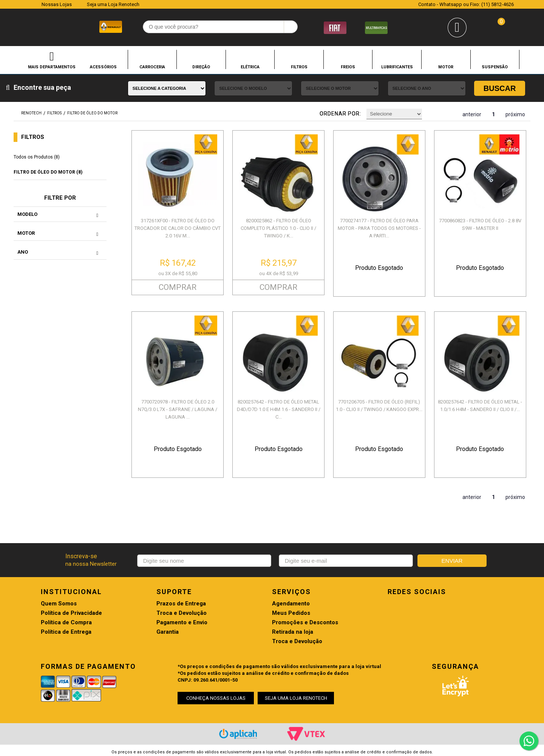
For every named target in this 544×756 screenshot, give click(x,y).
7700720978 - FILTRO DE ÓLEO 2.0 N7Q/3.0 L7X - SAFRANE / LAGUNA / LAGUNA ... (178, 409)
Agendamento (291, 604)
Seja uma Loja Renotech (113, 4)
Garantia (168, 632)
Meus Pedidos (291, 613)
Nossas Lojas (57, 4)
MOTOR (446, 67)
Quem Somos (59, 604)
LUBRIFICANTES (397, 67)
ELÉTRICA (250, 67)
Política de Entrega (66, 632)
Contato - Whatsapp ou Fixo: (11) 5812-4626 (466, 4)
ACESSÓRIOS (103, 67)
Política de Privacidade (71, 613)
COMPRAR (178, 287)
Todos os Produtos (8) (37, 157)
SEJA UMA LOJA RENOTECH (296, 698)
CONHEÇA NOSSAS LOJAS (216, 698)
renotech (31, 113)
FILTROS (299, 67)
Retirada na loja (293, 632)
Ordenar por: (340, 114)
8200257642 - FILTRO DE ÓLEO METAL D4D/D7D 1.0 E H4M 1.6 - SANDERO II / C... (279, 409)
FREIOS (348, 67)
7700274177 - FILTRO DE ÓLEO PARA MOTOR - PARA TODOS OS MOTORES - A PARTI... (379, 228)
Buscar (500, 88)
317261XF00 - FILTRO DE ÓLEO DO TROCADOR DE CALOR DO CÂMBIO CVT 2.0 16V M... (178, 228)
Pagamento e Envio (182, 623)
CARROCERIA (152, 67)
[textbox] (220, 27)
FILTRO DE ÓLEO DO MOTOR (92, 113)
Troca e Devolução (182, 613)
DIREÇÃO (201, 67)
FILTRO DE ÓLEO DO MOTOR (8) (48, 172)
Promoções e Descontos (305, 623)
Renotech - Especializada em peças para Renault (30, 26)
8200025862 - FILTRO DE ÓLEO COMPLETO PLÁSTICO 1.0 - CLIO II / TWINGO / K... (278, 228)
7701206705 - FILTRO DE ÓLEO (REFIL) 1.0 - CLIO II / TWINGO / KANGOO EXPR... (379, 406)
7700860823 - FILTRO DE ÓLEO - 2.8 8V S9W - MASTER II (480, 224)
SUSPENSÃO (495, 67)
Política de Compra (66, 623)
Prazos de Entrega (181, 604)
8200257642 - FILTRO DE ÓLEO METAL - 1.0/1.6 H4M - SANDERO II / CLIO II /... (480, 406)
